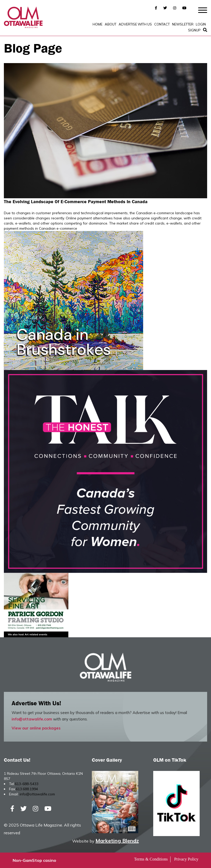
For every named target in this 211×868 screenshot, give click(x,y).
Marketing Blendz (117, 841)
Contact (162, 24)
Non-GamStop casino (34, 860)
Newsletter (183, 24)
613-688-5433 (27, 784)
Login (201, 24)
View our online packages (36, 728)
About (111, 24)
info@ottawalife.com (32, 719)
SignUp (194, 30)
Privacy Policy (186, 859)
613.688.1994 (27, 789)
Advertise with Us (135, 24)
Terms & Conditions (151, 859)
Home (98, 24)
